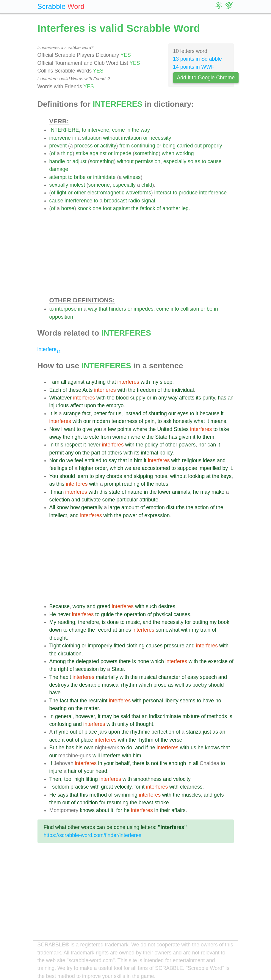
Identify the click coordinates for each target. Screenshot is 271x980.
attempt (58, 177)
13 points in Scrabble (198, 59)
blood (122, 398)
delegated (88, 661)
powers (187, 445)
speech (208, 677)
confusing (61, 724)
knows (212, 748)
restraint (98, 701)
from (124, 146)
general (64, 716)
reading (131, 484)
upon (90, 405)
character (169, 677)
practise (80, 787)
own (89, 748)
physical (163, 614)
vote (94, 437)
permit (57, 453)
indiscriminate (165, 716)
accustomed (156, 468)
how (75, 507)
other (80, 193)
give (87, 429)
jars (103, 732)
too (68, 779)
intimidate (104, 177)
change (78, 630)
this (59, 445)
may (205, 492)
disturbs (176, 507)
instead (133, 413)
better (100, 413)
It (51, 413)
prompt (112, 484)
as (198, 161)
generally (92, 507)
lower (164, 492)
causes (182, 614)
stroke (162, 803)
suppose (187, 468)
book (224, 622)
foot (107, 208)
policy (151, 445)
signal (148, 201)
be (210, 309)
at (208, 476)
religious (192, 460)
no (218, 701)
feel (79, 460)
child (147, 185)
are (136, 468)
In (52, 445)
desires (167, 606)
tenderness (124, 421)
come (119, 130)
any (162, 398)
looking (196, 476)
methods (217, 716)
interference (213, 193)
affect (77, 405)
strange (72, 413)
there (125, 661)
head (101, 771)
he (196, 492)
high (79, 779)
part (95, 453)
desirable (90, 685)
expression (157, 515)
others (115, 453)
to (84, 130)
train (205, 630)
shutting (158, 413)
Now (55, 429)
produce (188, 193)
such (151, 606)
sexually (59, 185)
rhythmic (140, 732)
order (101, 468)
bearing (58, 708)
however (85, 716)
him (138, 460)
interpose (66, 309)
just (207, 732)
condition (87, 803)
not (155, 763)
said (125, 716)
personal (153, 701)
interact (163, 193)
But (53, 748)
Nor (54, 460)
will (96, 756)
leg (185, 208)
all (64, 382)
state (115, 492)
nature (135, 492)
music (133, 622)
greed (104, 606)
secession (87, 669)
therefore (88, 622)
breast (146, 803)
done (113, 622)
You (54, 476)
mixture (191, 716)
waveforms (138, 193)
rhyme (61, 732)
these (75, 390)
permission (148, 161)
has (222, 398)
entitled (93, 460)
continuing (143, 146)
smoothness (147, 779)
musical (148, 677)
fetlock (148, 208)
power (130, 515)
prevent (58, 146)
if (147, 748)
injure (56, 771)
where (140, 429)
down (56, 630)
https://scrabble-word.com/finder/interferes (93, 835)
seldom (61, 787)
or (145, 138)
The (54, 677)
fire (163, 763)
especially (175, 161)
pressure (174, 646)
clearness (191, 787)
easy (193, 677)
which (116, 468)
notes (161, 476)
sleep (166, 382)
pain (149, 421)
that (103, 309)
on (78, 453)
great (107, 787)
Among (58, 661)
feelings (58, 468)
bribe (80, 177)
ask (167, 421)
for (111, 413)
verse (176, 740)
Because (59, 606)
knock (84, 208)
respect (73, 445)
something (147, 153)
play (100, 476)
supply (138, 398)
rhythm (129, 685)
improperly (100, 646)
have (55, 693)
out (198, 146)
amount (130, 507)
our (172, 413)
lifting (92, 779)
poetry (200, 685)
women (121, 437)
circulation (70, 654)
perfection (163, 732)
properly (213, 146)
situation (92, 138)
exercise (218, 661)
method (98, 795)
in (129, 130)
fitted (119, 646)
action (202, 507)
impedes (144, 309)
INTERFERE (64, 130)
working (185, 153)
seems (188, 701)
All (52, 507)
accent (57, 740)
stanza (194, 732)
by (225, 468)
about (103, 810)
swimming (126, 795)
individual (183, 390)
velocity (182, 779)
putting (200, 622)
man (59, 492)
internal (150, 453)
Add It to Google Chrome (206, 78)
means (218, 421)
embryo (115, 405)
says (63, 795)
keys (226, 476)
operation (135, 614)
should (67, 476)
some (109, 500)
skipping (144, 476)
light (62, 193)
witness (132, 177)
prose (160, 685)
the (135, 130)
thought (58, 638)
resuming (118, 803)
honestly (183, 421)
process (84, 146)
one (97, 208)
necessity (160, 138)
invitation (131, 138)
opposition (61, 317)
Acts (87, 390)
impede (123, 153)
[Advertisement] (142, 254)
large (114, 507)
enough (177, 763)
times (125, 630)
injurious (59, 405)
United (165, 429)
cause (215, 161)
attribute (149, 500)
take (224, 429)
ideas (209, 460)
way (145, 130)
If (51, 492)
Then (55, 779)
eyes (183, 413)
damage (59, 169)
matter (91, 708)
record (104, 630)
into (175, 309)
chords (114, 476)
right (77, 437)
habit (65, 677)
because (210, 413)
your (109, 763)
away (55, 437)
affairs (178, 810)
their (165, 810)
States (181, 429)
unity (123, 724)
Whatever (61, 398)
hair (72, 771)
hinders (118, 309)
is (55, 413)
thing (67, 153)
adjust (80, 161)
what (199, 421)
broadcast (115, 201)
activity (108, 146)
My (53, 622)
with (145, 382)
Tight (55, 646)
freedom (147, 390)
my (155, 382)
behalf (123, 763)
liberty (171, 701)
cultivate (91, 500)
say (113, 460)
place (91, 732)
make (218, 492)
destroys (59, 685)
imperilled (210, 468)
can (212, 445)
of (53, 153)
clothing (71, 646)
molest (77, 185)
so (191, 161)
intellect (58, 515)
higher (86, 468)
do (62, 460)
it (197, 413)
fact (86, 413)
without (111, 138)
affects (187, 398)
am (56, 382)
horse (68, 208)
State (161, 437)
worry (79, 606)
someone (99, 185)
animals (181, 492)
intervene (98, 130)
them (208, 437)
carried (185, 146)
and (221, 460)
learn (82, 476)
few (112, 429)
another (171, 208)
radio (134, 201)
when (168, 153)
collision (190, 309)
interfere (49, 349)
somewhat (168, 630)
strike (82, 153)
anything (96, 382)
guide (108, 614)
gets (219, 795)
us (119, 413)
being (169, 146)
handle (57, 161)
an (231, 398)
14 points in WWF (194, 67)
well (179, 685)
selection (60, 500)
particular (127, 500)
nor (202, 445)
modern (101, 421)
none (143, 661)
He (53, 614)
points (124, 429)
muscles (191, 795)
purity (209, 398)
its (198, 398)
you (98, 429)
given (185, 437)
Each (55, 390)
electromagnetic (106, 193)
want (69, 429)
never (94, 445)
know (63, 507)
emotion (155, 507)
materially (107, 677)
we (70, 460)
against (98, 153)
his (79, 748)
